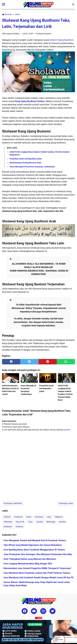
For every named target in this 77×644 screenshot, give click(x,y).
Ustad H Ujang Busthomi (61, 40)
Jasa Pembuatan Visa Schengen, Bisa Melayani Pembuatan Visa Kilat (38, 554)
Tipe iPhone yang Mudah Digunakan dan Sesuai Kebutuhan (33, 545)
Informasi (39, 517)
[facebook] (11, 362)
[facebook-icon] (25, 611)
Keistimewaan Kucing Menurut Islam (26, 163)
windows (19, 527)
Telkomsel (8, 522)
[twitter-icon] (53, 611)
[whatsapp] (66, 362)
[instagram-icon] (43, 611)
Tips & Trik (20, 522)
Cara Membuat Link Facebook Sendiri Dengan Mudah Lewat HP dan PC (39, 578)
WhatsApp (51, 522)
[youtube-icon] (34, 611)
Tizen (30, 522)
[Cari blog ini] (73, 5)
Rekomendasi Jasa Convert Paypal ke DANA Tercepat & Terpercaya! (37, 568)
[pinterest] (48, 362)
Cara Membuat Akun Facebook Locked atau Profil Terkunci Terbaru (37, 573)
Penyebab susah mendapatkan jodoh (26, 159)
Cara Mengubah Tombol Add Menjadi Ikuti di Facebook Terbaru (35, 540)
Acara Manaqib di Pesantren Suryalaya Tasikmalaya (32, 167)
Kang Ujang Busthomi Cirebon (30, 101)
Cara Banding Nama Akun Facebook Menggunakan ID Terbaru (34, 550)
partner (67, 430)
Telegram (59, 517)
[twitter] (29, 362)
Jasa (49, 517)
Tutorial (39, 522)
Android (7, 517)
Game (29, 517)
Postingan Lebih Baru (13, 503)
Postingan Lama (66, 503)
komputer (8, 527)
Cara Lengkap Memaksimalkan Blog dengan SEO (28, 564)
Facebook (18, 517)
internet (62, 522)
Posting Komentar (44, 34)
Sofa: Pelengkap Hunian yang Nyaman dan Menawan (30, 559)
